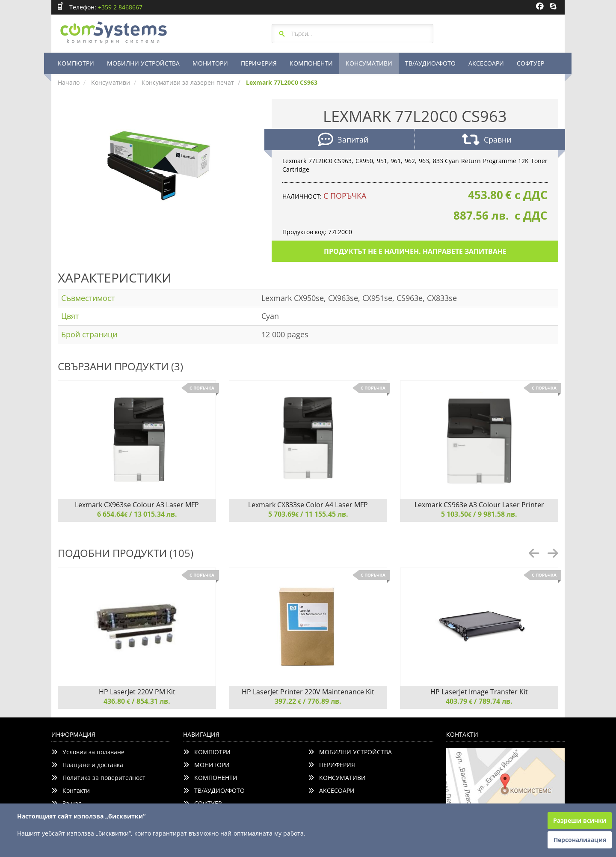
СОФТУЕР (530, 63)
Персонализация (580, 840)
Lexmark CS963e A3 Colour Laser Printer (479, 505)
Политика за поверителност (98, 778)
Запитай (343, 141)
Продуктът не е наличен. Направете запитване (415, 251)
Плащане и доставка (87, 765)
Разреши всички (580, 820)
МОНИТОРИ (210, 63)
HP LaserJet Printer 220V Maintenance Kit (308, 692)
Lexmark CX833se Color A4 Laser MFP (308, 505)
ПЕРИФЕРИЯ (259, 63)
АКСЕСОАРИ (486, 63)
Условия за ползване (88, 752)
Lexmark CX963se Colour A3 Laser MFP (137, 505)
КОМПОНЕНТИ (311, 63)
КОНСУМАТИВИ (369, 63)
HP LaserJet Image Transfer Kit (479, 692)
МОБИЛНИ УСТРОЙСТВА (143, 63)
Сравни (487, 141)
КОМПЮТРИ (76, 63)
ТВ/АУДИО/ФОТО (430, 63)
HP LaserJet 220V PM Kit (137, 692)
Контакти (71, 790)
